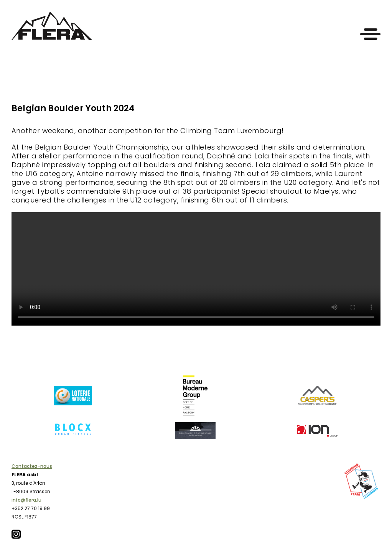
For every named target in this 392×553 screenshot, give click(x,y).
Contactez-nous (32, 466)
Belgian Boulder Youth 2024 (73, 108)
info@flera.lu (26, 500)
